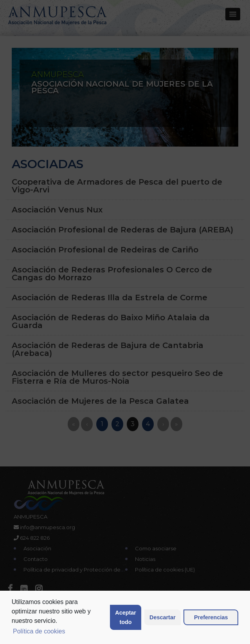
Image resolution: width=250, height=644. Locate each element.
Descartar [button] (162, 617)
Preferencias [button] (211, 617)
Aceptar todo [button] (126, 617)
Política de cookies (39, 631)
